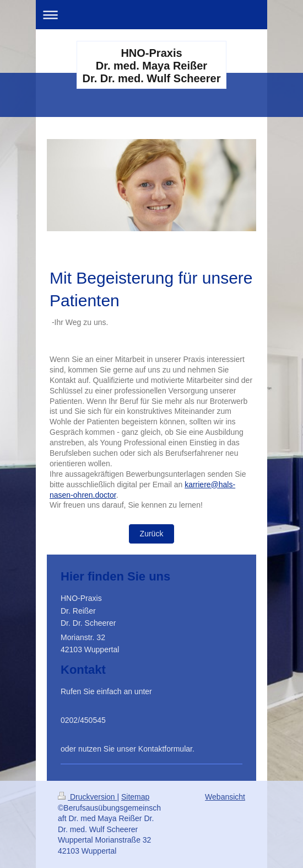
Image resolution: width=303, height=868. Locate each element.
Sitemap (135, 797)
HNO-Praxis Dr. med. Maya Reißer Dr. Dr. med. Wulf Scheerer (152, 66)
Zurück (152, 534)
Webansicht (225, 797)
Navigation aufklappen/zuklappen (151, 15)
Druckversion (87, 797)
